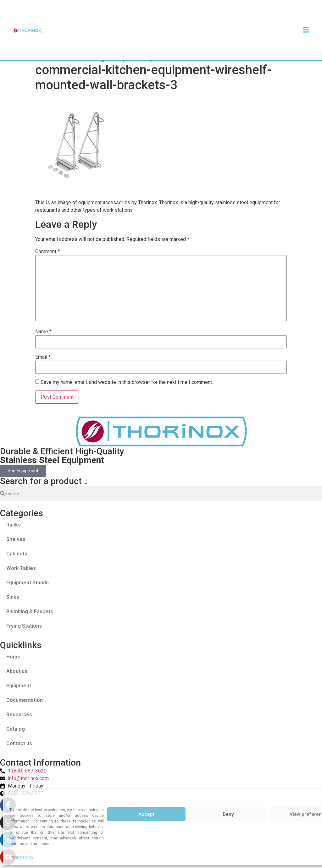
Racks (14, 525)
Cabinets (17, 554)
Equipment (19, 686)
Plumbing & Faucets (30, 611)
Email (43, 357)
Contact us (19, 743)
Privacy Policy (21, 857)
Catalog (16, 729)
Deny (228, 814)
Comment (47, 252)
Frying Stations (24, 626)
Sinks (13, 597)
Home (13, 657)
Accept (146, 814)
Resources (19, 715)
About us (17, 671)
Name (43, 332)
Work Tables (21, 568)
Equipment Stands (28, 583)
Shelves (16, 539)
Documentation (25, 700)
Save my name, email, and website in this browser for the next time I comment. (127, 382)
